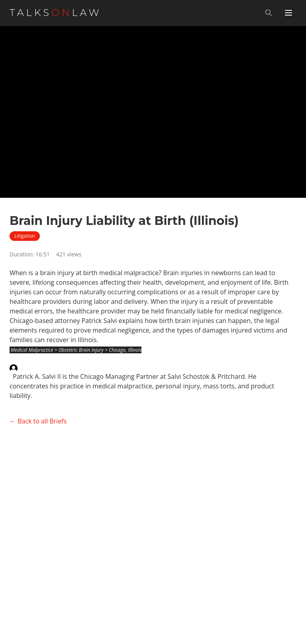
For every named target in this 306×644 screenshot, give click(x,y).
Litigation (25, 236)
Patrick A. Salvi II (37, 376)
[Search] (269, 13)
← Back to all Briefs (38, 421)
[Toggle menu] (288, 13)
